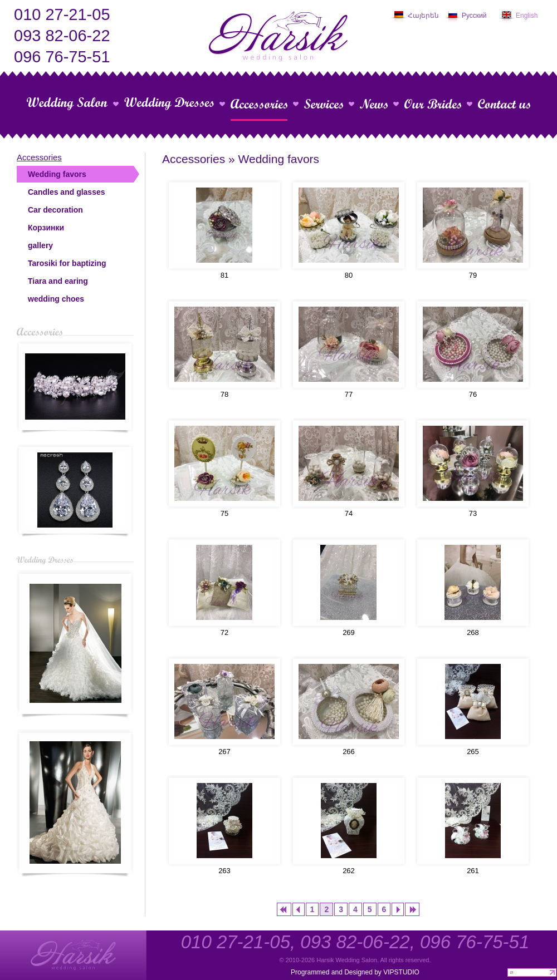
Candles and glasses (67, 192)
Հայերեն (423, 16)
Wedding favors (57, 174)
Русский (474, 16)
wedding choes (56, 299)
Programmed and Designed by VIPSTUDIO (355, 972)
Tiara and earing (58, 281)
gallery (40, 245)
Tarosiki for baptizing (67, 263)
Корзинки (46, 228)
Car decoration (55, 210)
